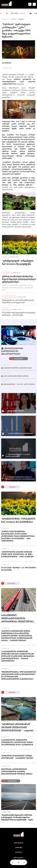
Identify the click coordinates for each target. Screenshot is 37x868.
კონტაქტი (19, 848)
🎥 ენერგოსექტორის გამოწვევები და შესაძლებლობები (12, 351)
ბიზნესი (5, 257)
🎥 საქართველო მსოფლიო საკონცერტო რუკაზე (16, 368)
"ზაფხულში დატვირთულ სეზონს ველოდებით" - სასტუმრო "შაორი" (17, 757)
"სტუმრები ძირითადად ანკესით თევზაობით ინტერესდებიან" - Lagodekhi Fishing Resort (18, 728)
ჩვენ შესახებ (19, 843)
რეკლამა (18, 852)
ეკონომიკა (6, 309)
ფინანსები (6, 273)
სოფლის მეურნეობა (9, 297)
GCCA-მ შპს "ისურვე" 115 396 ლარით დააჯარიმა (18, 569)
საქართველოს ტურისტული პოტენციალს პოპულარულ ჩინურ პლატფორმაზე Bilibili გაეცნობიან (17, 742)
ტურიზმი (14, 19)
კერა (27, 74)
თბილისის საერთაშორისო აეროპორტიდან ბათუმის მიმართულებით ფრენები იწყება (17, 772)
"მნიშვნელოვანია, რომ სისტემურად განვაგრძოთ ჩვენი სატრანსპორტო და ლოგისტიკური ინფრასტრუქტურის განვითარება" (19, 676)
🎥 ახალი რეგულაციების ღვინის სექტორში (15, 376)
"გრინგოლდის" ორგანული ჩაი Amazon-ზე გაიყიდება (18, 262)
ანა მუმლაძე (7, 63)
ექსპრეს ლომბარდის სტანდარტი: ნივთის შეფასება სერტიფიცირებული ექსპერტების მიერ (19, 279)
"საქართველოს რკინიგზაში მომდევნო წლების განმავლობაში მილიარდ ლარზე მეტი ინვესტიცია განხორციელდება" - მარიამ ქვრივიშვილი (18, 656)
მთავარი (5, 19)
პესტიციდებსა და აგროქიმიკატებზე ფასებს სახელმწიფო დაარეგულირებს (18, 301)
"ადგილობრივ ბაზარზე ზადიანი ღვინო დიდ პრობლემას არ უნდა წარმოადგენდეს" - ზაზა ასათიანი (17, 554)
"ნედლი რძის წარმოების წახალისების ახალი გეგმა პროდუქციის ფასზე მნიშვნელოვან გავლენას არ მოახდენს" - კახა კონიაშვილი (18, 536)
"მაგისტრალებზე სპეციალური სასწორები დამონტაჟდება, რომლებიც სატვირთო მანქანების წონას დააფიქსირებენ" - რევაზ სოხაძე (17, 817)
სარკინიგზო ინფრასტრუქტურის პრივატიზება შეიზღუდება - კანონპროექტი (19, 314)
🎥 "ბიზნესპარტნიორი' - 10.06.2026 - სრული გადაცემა (18, 384)
